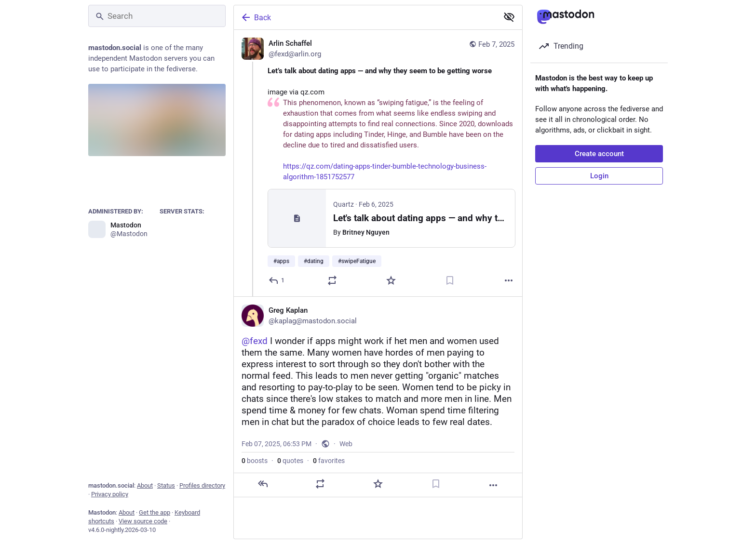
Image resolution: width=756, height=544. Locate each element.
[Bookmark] (450, 280)
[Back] (365, 17)
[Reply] (277, 280)
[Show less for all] (509, 17)
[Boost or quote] (332, 280)
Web (346, 444)
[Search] (157, 16)
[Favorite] (391, 280)
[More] (509, 280)
